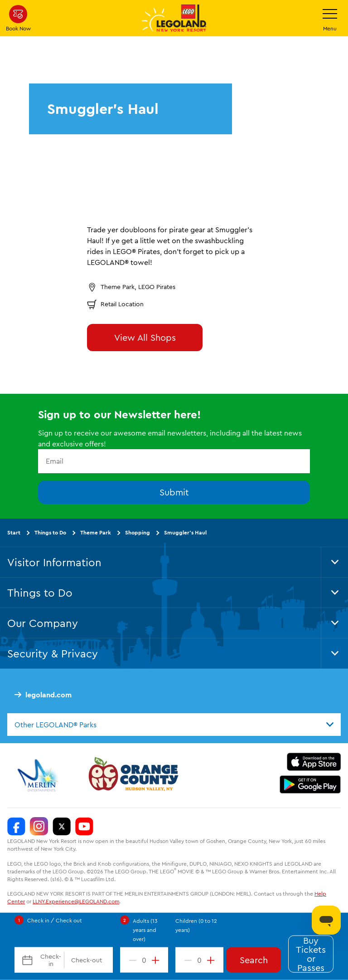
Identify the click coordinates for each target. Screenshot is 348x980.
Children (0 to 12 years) (196, 925)
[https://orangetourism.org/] (132, 776)
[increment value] (157, 960)
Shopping (138, 532)
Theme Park (96, 532)
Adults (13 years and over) (145, 930)
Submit (174, 492)
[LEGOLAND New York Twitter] (62, 827)
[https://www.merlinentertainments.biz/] (39, 776)
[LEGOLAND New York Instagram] (39, 827)
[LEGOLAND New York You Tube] (84, 827)
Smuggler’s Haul (185, 532)
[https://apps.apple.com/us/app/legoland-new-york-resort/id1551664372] (314, 762)
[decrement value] (131, 960)
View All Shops (145, 337)
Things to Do (50, 532)
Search (254, 960)
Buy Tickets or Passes (311, 954)
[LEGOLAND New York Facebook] (16, 827)
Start (14, 532)
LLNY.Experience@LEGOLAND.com (76, 902)
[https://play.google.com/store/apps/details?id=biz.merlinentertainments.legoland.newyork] (310, 785)
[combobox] (174, 725)
